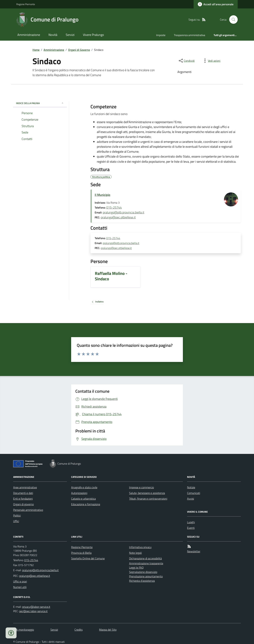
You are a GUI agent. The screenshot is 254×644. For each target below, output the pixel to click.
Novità (53, 35)
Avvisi (190, 499)
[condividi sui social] (186, 61)
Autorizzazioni (79, 493)
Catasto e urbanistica (83, 499)
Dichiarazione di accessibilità (145, 558)
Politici (17, 515)
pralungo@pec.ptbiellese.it (118, 217)
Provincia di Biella (81, 553)
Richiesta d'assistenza (142, 581)
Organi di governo (23, 504)
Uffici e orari (20, 581)
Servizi (70, 35)
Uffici (16, 521)
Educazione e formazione (86, 504)
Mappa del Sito (108, 630)
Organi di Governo (79, 50)
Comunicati (194, 493)
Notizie (191, 487)
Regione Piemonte (26, 4)
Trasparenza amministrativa (190, 35)
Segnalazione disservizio (143, 572)
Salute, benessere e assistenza (147, 493)
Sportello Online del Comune (88, 558)
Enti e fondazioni (23, 499)
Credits (79, 630)
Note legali (135, 553)
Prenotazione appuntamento (146, 576)
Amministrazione (29, 35)
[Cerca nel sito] (232, 20)
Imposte (161, 35)
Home (36, 50)
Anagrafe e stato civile (84, 487)
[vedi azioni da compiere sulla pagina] (211, 61)
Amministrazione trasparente (146, 563)
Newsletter (194, 551)
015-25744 (114, 207)
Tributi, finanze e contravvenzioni (148, 499)
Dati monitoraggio (24, 630)
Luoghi (191, 522)
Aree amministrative (25, 487)
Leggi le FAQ (136, 568)
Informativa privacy (140, 547)
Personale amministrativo (28, 510)
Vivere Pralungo (93, 35)
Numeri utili (20, 587)
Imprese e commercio (141, 487)
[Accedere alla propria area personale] (216, 4)
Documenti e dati (23, 493)
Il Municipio (102, 195)
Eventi (191, 528)
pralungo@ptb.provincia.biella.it (123, 212)
